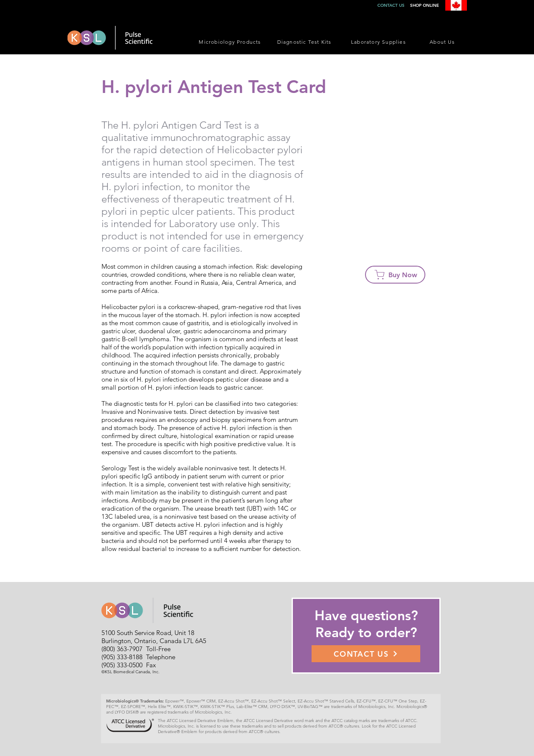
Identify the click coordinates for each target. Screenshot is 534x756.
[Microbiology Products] (231, 42)
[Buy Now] (395, 275)
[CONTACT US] (366, 654)
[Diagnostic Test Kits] (305, 42)
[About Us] (443, 42)
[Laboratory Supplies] (379, 42)
